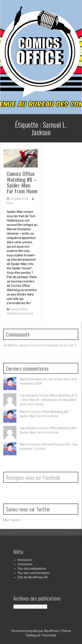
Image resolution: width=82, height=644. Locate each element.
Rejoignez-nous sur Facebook (33, 477)
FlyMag (31, 635)
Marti (10, 203)
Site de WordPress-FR (33, 577)
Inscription (25, 560)
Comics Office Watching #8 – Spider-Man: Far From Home (22, 182)
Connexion (25, 564)
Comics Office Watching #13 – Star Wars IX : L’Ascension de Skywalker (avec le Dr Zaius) (49, 400)
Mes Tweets (12, 520)
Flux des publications (32, 569)
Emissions (27, 313)
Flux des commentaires (34, 573)
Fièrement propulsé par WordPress (35, 631)
